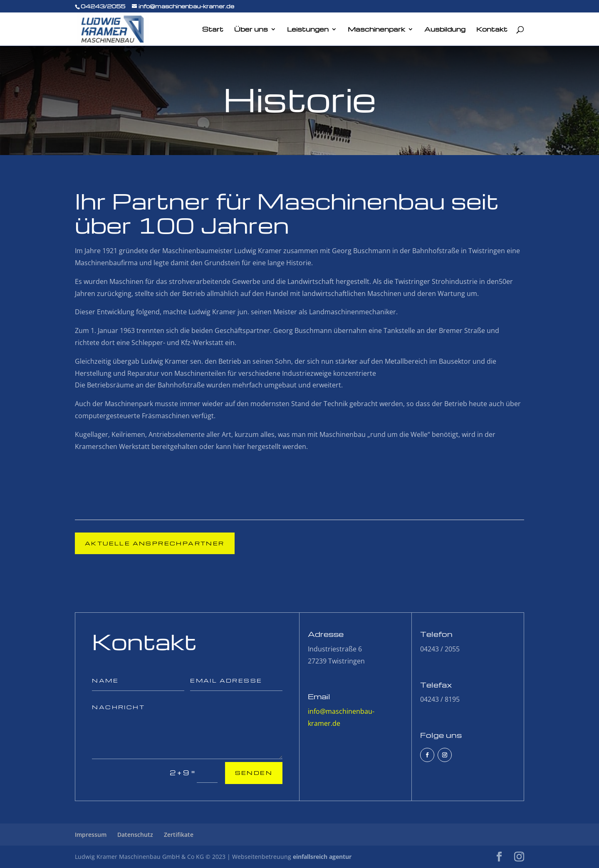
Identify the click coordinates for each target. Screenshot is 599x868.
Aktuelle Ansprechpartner (155, 543)
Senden (254, 773)
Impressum (91, 835)
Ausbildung (445, 30)
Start (213, 30)
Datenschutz (135, 835)
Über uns (251, 30)
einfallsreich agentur (322, 857)
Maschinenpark (376, 30)
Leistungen (308, 30)
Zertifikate (179, 835)
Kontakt (492, 30)
